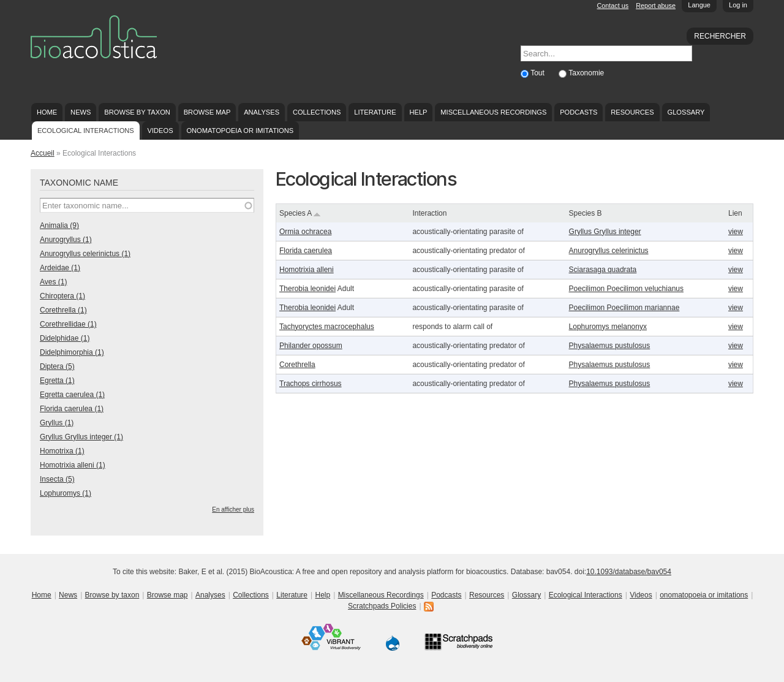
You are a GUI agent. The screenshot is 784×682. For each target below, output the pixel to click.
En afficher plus (233, 510)
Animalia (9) (59, 225)
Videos (160, 131)
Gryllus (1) (57, 423)
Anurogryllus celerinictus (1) (85, 254)
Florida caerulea (306, 251)
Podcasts (579, 112)
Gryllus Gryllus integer (605, 232)
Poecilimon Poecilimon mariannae (624, 308)
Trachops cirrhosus (311, 384)
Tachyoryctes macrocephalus (327, 327)
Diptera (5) (57, 366)
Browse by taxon (137, 112)
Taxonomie (586, 73)
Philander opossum (311, 346)
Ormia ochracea (305, 232)
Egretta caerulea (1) (72, 395)
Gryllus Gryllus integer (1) (81, 437)
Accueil (43, 153)
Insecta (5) (57, 479)
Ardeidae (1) (60, 268)
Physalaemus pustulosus (610, 346)
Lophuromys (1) (66, 493)
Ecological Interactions (86, 131)
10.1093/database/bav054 (629, 572)
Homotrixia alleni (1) (73, 465)
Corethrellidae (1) (68, 324)
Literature (375, 112)
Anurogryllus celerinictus (609, 251)
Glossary (686, 112)
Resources (632, 112)
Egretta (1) (57, 381)
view (736, 232)
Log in (738, 5)
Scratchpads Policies (382, 606)
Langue (699, 5)
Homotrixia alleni (307, 270)
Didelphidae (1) (65, 338)
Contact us (613, 6)
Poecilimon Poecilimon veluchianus (626, 289)
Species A (300, 213)
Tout (538, 73)
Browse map (207, 112)
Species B (586, 213)
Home (47, 112)
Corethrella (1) (63, 310)
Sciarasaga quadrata (603, 270)
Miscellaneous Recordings (493, 112)
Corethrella (297, 365)
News (81, 112)
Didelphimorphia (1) (72, 352)
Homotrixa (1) (62, 451)
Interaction (429, 213)
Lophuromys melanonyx (608, 327)
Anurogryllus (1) (66, 240)
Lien (735, 213)
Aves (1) (53, 282)
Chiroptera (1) (62, 296)
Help (418, 112)
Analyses (262, 112)
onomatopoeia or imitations (240, 131)
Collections (317, 112)
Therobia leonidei (307, 289)
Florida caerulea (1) (72, 409)
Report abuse (656, 6)
